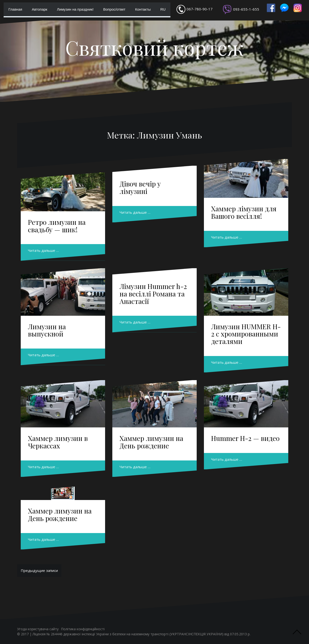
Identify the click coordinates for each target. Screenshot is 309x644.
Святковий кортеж (154, 48)
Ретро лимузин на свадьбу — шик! (57, 226)
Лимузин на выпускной (47, 330)
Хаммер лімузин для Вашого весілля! (244, 212)
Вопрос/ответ (114, 9)
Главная (15, 9)
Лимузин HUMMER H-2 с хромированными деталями (246, 334)
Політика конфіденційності (83, 629)
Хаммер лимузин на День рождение (151, 442)
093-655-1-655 (246, 9)
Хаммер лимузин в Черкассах (58, 442)
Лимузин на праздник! (75, 9)
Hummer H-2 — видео (245, 438)
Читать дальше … (43, 250)
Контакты (143, 9)
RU (163, 9)
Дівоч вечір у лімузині (140, 187)
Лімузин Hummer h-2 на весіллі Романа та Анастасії (153, 294)
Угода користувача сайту (38, 629)
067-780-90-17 (200, 9)
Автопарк (40, 9)
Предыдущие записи (39, 570)
